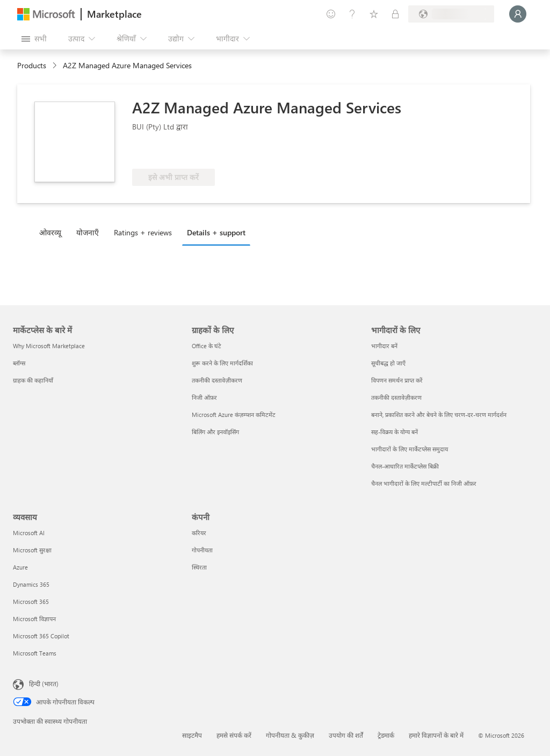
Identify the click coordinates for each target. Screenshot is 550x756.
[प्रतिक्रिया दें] (331, 14)
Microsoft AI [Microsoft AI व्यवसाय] (29, 533)
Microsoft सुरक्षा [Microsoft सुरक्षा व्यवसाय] (32, 550)
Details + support (216, 232)
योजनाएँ (88, 232)
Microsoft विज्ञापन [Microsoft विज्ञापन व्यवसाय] (34, 619)
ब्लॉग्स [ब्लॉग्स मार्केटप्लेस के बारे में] (19, 363)
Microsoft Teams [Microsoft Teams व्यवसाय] (35, 653)
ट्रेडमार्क (386, 735)
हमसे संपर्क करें (234, 735)
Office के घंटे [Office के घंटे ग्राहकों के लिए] (207, 346)
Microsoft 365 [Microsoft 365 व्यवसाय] (31, 602)
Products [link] (32, 65)
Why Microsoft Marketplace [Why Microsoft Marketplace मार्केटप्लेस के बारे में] (49, 346)
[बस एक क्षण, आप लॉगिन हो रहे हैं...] (518, 14)
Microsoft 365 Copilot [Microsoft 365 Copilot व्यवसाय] (41, 636)
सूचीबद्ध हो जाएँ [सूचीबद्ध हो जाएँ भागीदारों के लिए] (388, 363)
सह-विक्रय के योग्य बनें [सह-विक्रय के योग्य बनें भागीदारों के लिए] (395, 432)
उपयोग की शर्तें (346, 735)
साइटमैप (192, 735)
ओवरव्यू (50, 232)
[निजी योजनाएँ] (395, 14)
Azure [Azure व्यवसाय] (20, 567)
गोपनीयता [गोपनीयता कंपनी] (202, 550)
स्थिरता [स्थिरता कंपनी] (199, 567)
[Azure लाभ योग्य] (176, 153)
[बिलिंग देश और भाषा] (451, 14)
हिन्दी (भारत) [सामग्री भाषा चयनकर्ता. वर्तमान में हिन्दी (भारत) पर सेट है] (44, 683)
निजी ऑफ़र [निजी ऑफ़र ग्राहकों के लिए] (204, 397)
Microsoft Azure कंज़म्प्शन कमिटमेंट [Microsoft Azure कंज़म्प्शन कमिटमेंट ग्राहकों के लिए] (234, 415)
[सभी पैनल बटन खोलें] (34, 39)
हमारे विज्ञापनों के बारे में (436, 735)
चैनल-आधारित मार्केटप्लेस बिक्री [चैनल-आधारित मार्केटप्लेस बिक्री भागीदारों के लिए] (405, 466)
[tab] (53, 232)
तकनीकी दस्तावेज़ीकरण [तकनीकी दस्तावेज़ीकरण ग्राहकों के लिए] (217, 380)
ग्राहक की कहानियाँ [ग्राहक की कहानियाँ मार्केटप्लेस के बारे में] (33, 380)
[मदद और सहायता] (352, 14)
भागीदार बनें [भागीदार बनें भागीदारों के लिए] (384, 346)
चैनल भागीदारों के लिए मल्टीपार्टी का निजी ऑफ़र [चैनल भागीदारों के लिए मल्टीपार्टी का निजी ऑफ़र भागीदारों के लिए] (424, 483)
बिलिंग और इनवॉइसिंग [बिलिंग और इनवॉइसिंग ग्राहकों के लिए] (215, 432)
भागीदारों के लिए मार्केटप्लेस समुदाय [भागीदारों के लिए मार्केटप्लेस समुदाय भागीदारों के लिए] (410, 449)
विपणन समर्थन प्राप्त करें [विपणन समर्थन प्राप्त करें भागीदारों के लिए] (397, 380)
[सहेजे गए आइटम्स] (374, 14)
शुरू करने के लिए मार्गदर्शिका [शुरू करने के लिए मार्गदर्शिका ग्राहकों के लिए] (222, 363)
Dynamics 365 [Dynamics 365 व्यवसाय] (31, 584)
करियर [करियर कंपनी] (199, 533)
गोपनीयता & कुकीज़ (290, 735)
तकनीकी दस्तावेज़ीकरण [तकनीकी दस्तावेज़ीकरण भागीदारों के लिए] (396, 397)
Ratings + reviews (143, 232)
